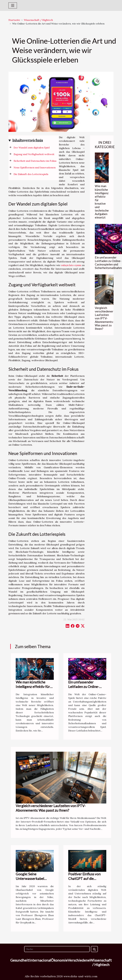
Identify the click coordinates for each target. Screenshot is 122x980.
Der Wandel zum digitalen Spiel (32, 148)
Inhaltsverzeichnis (28, 141)
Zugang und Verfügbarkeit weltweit (34, 154)
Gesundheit (20, 960)
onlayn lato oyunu (71, 265)
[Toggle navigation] (13, 5)
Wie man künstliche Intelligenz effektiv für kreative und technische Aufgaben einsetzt (102, 202)
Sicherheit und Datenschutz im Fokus (35, 161)
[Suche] (57, 949)
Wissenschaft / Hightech (38, 20)
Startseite (14, 20)
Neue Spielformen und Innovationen (35, 167)
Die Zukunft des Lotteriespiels (31, 174)
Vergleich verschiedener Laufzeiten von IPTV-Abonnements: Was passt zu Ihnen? (104, 318)
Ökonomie (59, 960)
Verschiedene (79, 960)
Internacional (40, 960)
